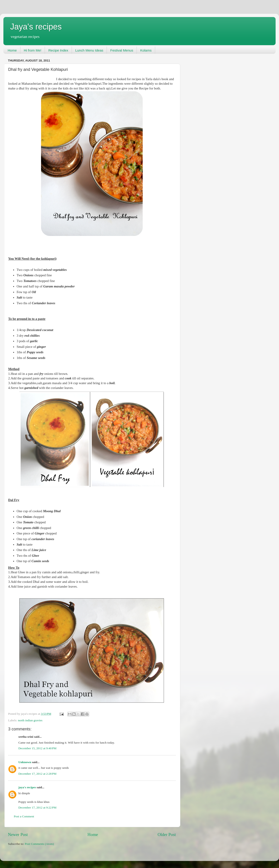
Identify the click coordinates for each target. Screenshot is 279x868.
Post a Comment (24, 816)
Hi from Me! (33, 50)
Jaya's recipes (36, 27)
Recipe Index (58, 50)
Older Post (167, 835)
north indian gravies (30, 720)
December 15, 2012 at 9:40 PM (37, 748)
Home (12, 50)
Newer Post (18, 835)
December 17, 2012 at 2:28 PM (37, 774)
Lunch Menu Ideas (89, 50)
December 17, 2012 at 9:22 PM (37, 807)
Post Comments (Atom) (39, 844)
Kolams (146, 50)
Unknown (25, 762)
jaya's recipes (27, 787)
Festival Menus (122, 50)
